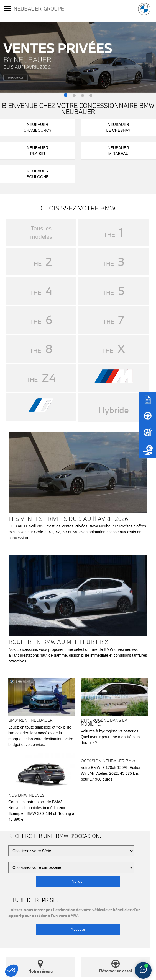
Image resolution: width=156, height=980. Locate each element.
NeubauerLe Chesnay (118, 127)
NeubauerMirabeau (118, 151)
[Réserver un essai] (148, 419)
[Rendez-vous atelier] (148, 436)
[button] (66, 96)
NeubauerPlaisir (38, 151)
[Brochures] (148, 402)
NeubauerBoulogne (38, 174)
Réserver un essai (116, 966)
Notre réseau (40, 967)
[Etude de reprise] (148, 452)
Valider (78, 881)
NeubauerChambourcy (38, 127)
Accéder (78, 929)
